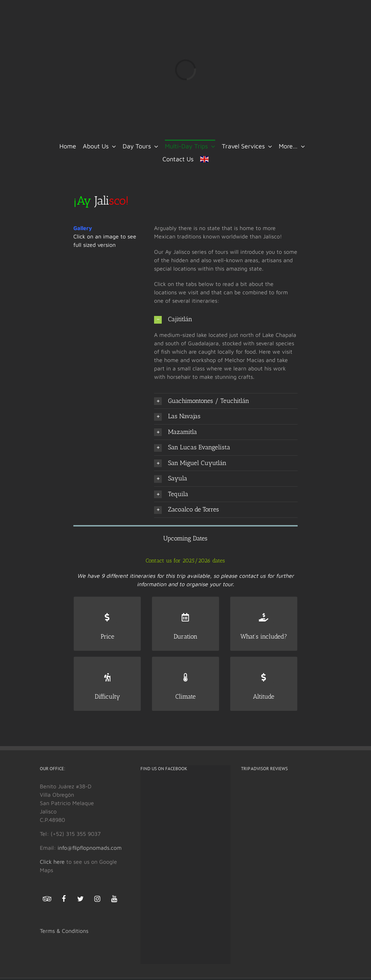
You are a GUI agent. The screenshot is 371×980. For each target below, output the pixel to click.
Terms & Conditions (64, 931)
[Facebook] (64, 899)
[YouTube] (114, 899)
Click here (52, 862)
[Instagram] (97, 899)
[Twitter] (80, 899)
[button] (226, 319)
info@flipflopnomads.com (90, 848)
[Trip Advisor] (47, 900)
